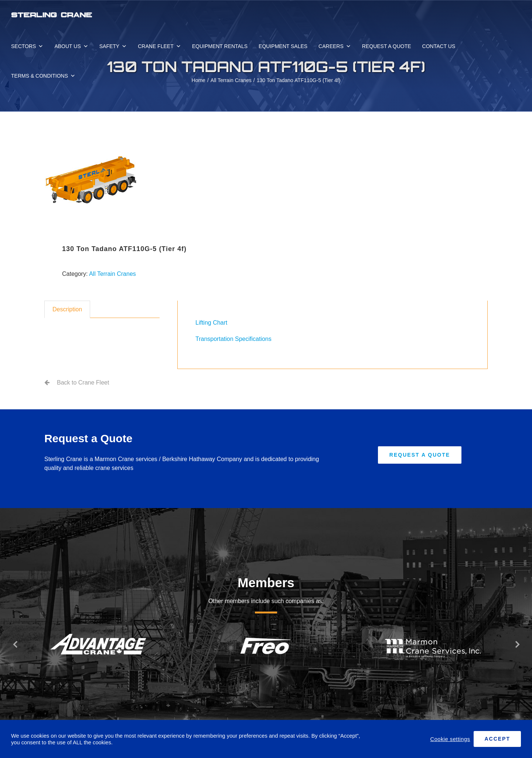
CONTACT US (439, 46)
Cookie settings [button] (450, 739)
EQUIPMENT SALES (283, 46)
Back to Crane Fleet (83, 383)
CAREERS (335, 46)
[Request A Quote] (420, 455)
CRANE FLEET (159, 46)
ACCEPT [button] (497, 739)
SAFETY (113, 46)
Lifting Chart (211, 323)
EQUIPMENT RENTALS (220, 46)
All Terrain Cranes (112, 274)
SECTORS (27, 46)
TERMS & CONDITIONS (43, 76)
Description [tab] (67, 309)
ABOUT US (71, 46)
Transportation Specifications (233, 339)
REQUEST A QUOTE (387, 46)
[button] (15, 644)
